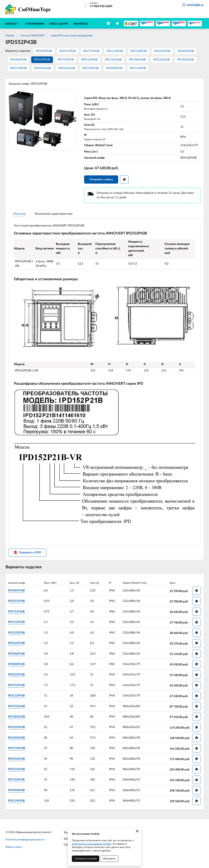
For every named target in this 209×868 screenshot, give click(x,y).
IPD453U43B (43, 68)
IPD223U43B (161, 60)
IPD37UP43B (19, 68)
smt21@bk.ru (195, 5)
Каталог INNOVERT (33, 36)
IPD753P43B (91, 68)
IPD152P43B (139, 51)
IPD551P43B (68, 51)
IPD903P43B (114, 68)
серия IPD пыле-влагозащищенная (72, 36)
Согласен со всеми (86, 859)
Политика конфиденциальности (25, 844)
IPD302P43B (186, 51)
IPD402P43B (18, 60)
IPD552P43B (42, 60)
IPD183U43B (137, 60)
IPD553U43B (67, 68)
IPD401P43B (44, 51)
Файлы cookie (14, 851)
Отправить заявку (101, 181)
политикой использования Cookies (92, 844)
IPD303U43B (186, 60)
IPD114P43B (138, 68)
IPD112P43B (115, 51)
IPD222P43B (162, 51)
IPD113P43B (89, 60)
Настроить (109, 859)
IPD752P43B (66, 60)
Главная (10, 36)
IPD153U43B (113, 60)
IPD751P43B (91, 51)
